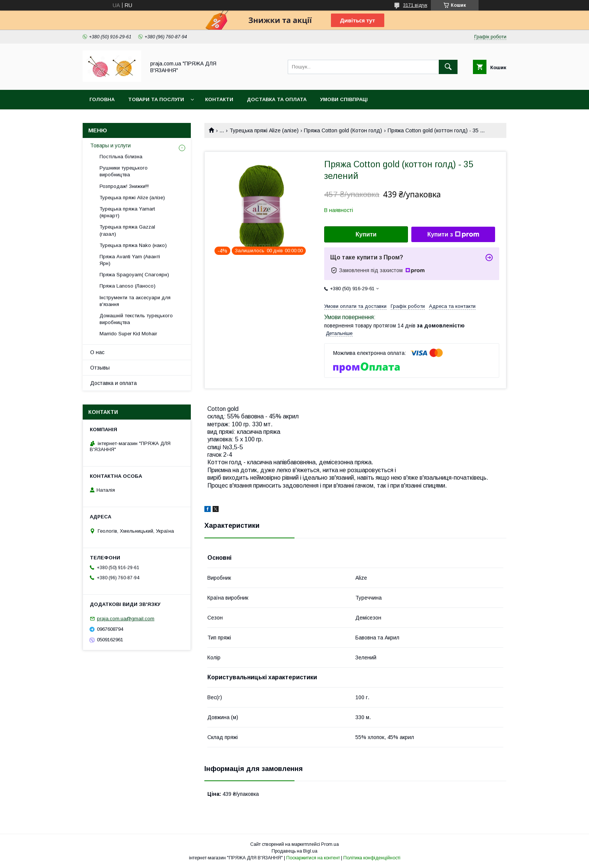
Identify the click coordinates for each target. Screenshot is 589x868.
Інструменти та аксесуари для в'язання (135, 301)
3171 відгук (415, 5)
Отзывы (100, 368)
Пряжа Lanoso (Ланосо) (128, 286)
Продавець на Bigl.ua (294, 851)
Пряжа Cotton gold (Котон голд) (343, 130)
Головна (102, 99)
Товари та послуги (156, 99)
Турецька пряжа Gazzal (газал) (127, 230)
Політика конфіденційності (372, 858)
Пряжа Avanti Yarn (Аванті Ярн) (130, 260)
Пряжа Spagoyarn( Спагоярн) (134, 275)
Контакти (219, 99)
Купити (366, 234)
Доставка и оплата (113, 383)
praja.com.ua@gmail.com (126, 619)
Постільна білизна (121, 157)
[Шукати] (448, 67)
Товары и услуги (110, 145)
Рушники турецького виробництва (124, 171)
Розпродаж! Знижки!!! (124, 186)
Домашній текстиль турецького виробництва (136, 319)
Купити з (453, 235)
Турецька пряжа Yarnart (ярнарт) (127, 212)
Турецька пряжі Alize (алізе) (264, 130)
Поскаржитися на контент (313, 858)
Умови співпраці (344, 99)
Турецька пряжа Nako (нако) (133, 245)
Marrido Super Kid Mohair (128, 334)
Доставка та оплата (277, 99)
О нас (97, 352)
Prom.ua (330, 844)
